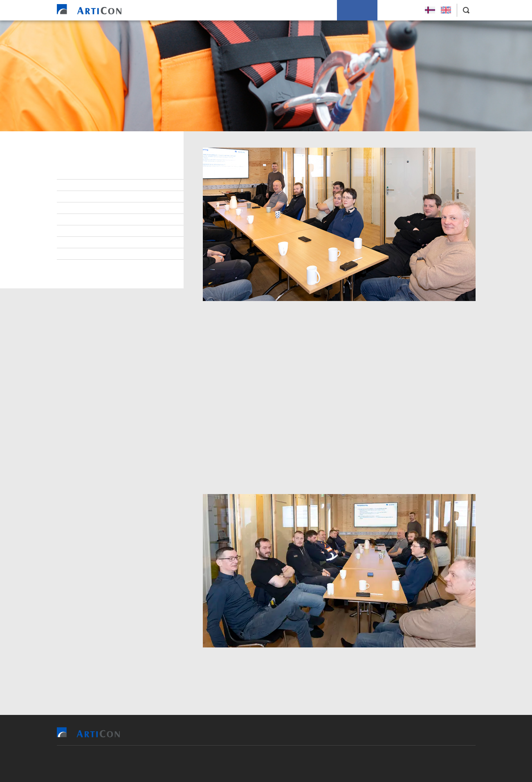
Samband (81, 208)
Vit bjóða (209, 10)
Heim (177, 10)
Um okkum (357, 10)
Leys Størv (399, 10)
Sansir (313, 764)
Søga (76, 254)
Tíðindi (78, 243)
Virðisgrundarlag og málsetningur (119, 220)
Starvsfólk (85, 185)
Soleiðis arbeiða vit (304, 10)
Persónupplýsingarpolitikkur (110, 265)
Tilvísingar (249, 10)
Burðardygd (85, 231)
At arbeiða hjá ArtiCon (100, 197)
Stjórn (78, 174)
